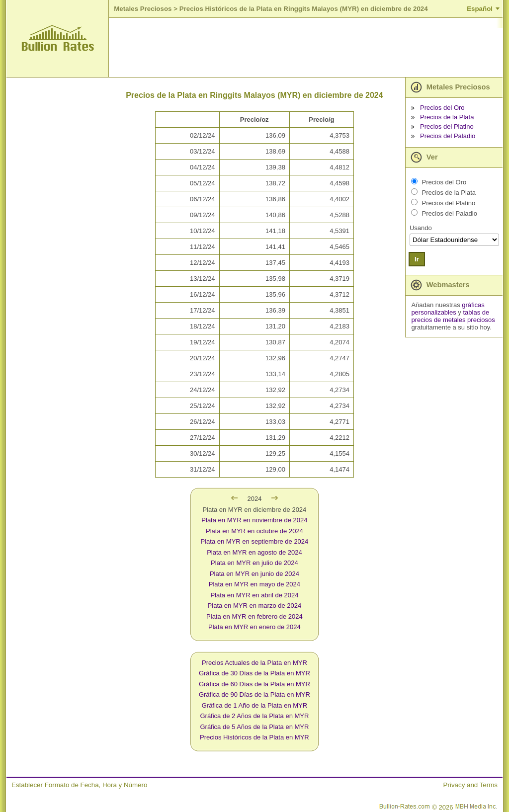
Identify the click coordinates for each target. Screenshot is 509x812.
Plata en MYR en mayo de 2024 (254, 584)
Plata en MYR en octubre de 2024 (254, 531)
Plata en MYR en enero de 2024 (254, 627)
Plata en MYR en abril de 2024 (254, 595)
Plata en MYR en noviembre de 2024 (254, 520)
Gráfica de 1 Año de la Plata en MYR (254, 705)
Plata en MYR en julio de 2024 (254, 563)
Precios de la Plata (447, 117)
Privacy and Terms (470, 785)
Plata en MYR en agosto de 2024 (254, 552)
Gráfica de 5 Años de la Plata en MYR (254, 727)
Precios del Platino (447, 126)
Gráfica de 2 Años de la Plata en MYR (254, 716)
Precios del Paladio (448, 136)
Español (480, 9)
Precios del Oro (442, 108)
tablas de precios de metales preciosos (453, 316)
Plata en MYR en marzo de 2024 (255, 606)
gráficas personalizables (448, 309)
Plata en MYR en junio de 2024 (254, 574)
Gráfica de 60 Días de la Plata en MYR (254, 684)
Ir (417, 259)
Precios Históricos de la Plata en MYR (254, 737)
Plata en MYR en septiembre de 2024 (255, 541)
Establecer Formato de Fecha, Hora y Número (79, 785)
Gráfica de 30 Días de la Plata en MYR (254, 673)
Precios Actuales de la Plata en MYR (254, 663)
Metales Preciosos (143, 9)
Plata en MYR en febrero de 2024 (254, 616)
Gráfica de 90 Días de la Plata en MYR (254, 694)
